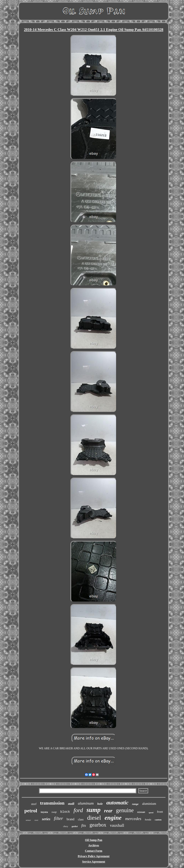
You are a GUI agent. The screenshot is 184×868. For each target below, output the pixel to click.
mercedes (133, 819)
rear (108, 811)
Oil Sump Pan (94, 840)
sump (94, 810)
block (65, 812)
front (160, 812)
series (46, 819)
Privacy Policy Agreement (94, 856)
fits (84, 825)
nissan (141, 812)
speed (151, 813)
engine (113, 818)
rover (36, 820)
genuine (125, 810)
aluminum (86, 803)
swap (54, 812)
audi (71, 804)
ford (78, 810)
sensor (28, 820)
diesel (94, 818)
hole (100, 804)
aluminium (149, 804)
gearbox (98, 825)
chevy (65, 826)
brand (71, 819)
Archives (94, 845)
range (135, 804)
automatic (117, 803)
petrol (31, 811)
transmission (52, 803)
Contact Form (94, 851)
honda (148, 820)
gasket (75, 826)
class (81, 819)
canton (158, 820)
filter (58, 818)
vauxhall (117, 825)
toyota (44, 812)
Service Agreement (94, 862)
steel (34, 804)
